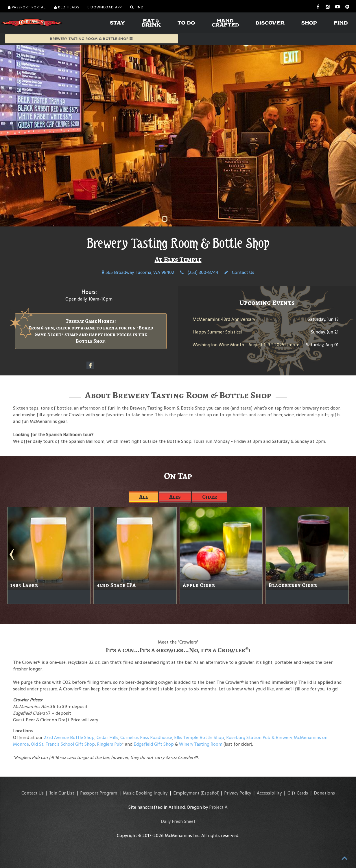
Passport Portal (27, 7)
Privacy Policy (238, 793)
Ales (175, 497)
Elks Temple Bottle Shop (199, 737)
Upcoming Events (267, 303)
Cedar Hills (107, 737)
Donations (324, 793)
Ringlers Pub (109, 744)
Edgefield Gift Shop (154, 744)
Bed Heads (67, 7)
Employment (186, 793)
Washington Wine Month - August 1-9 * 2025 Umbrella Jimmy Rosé (261, 345)
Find (137, 7)
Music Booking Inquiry (145, 793)
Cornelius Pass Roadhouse (146, 737)
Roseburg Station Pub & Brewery (259, 737)
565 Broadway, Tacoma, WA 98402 (138, 272)
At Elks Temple (178, 259)
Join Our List (62, 793)
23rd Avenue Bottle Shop (69, 737)
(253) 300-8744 (199, 272)
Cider (210, 497)
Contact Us (239, 272)
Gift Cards (298, 793)
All (143, 497)
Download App (105, 7)
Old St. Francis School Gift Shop (63, 744)
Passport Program (99, 793)
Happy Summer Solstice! (217, 332)
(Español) (210, 793)
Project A (218, 807)
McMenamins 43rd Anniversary (224, 319)
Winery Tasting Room (201, 744)
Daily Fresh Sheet (178, 821)
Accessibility (269, 793)
